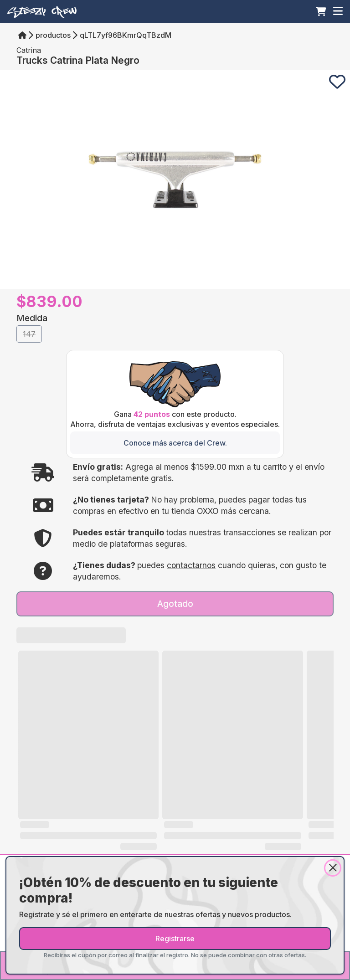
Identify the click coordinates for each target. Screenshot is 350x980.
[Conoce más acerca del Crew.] (175, 443)
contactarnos (191, 565)
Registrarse (175, 939)
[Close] (333, 868)
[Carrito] (321, 11)
